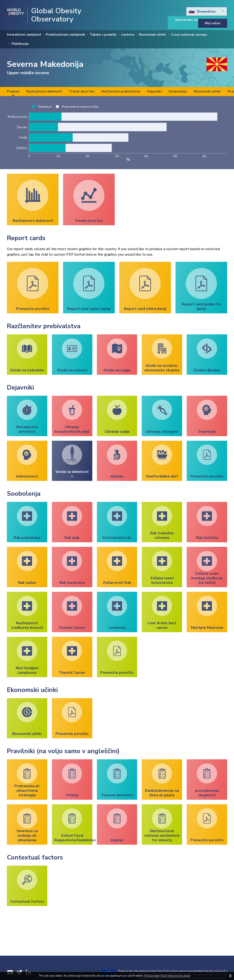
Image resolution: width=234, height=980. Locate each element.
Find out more (152, 976)
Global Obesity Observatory (56, 15)
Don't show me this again (176, 976)
